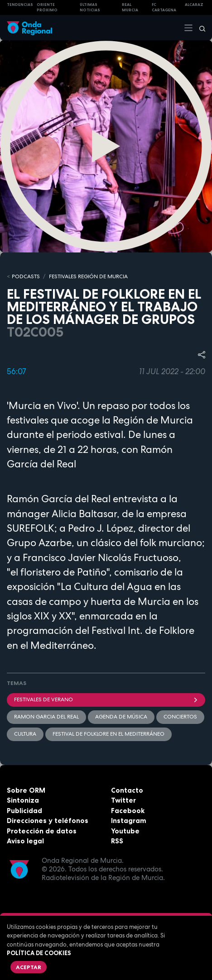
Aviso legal (25, 841)
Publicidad (24, 811)
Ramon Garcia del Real (46, 717)
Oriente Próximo (47, 7)
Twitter (123, 800)
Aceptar (29, 967)
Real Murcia (130, 7)
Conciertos (180, 717)
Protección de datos (42, 831)
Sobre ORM (26, 790)
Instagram (129, 821)
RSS (117, 841)
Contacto (127, 790)
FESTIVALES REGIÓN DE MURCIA (88, 276)
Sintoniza (23, 800)
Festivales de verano (106, 699)
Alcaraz (194, 5)
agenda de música (121, 717)
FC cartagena (164, 7)
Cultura (25, 734)
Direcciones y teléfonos (48, 821)
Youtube (125, 831)
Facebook (128, 811)
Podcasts (26, 276)
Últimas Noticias (90, 7)
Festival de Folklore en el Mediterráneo (108, 734)
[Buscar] (199, 28)
